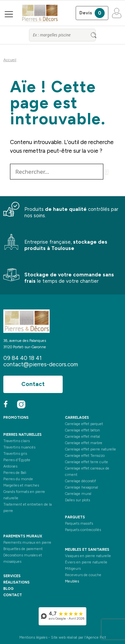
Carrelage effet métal (82, 437)
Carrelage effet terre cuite (86, 462)
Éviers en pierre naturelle (86, 562)
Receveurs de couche (83, 575)
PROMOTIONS (16, 418)
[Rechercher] (107, 172)
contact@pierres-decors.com (41, 364)
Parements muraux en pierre (27, 543)
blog (8, 589)
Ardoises (10, 466)
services (12, 576)
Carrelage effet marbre (84, 443)
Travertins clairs (16, 441)
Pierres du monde (18, 479)
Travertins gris (15, 454)
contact (13, 595)
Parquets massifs (79, 524)
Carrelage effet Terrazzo (85, 456)
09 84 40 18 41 (22, 358)
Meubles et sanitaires (87, 550)
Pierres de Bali (15, 473)
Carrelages (77, 418)
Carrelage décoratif (80, 481)
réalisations (16, 582)
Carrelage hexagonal (81, 487)
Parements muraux (23, 536)
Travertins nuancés (19, 447)
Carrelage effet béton (82, 430)
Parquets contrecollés (83, 530)
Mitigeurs (73, 569)
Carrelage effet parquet (84, 424)
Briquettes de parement (23, 549)
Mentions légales (33, 637)
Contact (33, 384)
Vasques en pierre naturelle (88, 556)
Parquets (75, 517)
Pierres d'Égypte (17, 460)
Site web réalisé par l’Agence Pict (78, 637)
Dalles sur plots (77, 500)
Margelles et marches (21, 485)
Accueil (10, 60)
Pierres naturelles (22, 435)
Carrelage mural (78, 494)
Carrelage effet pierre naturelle (90, 449)
